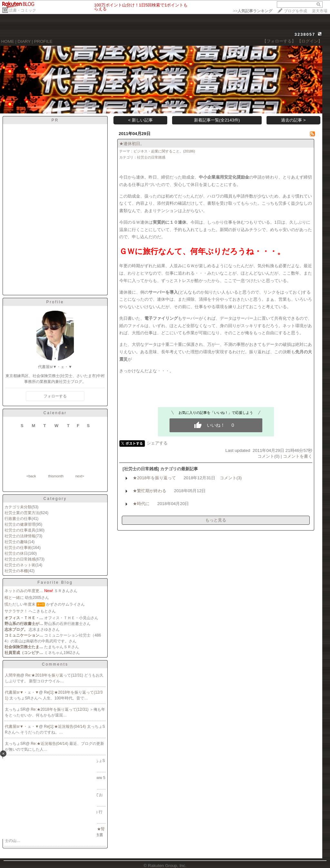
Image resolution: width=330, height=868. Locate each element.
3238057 (305, 34)
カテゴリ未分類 (18, 507)
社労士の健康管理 (20, 524)
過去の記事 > (293, 120)
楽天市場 (320, 11)
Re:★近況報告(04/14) (50, 744)
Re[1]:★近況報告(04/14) (65, 727)
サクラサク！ (16, 611)
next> (80, 476)
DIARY (24, 41)
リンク (270, 292)
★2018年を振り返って (154, 478)
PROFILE (43, 41)
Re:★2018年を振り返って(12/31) (55, 675)
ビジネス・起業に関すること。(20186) (164, 151)
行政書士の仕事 (18, 519)
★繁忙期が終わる (150, 491)
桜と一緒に (14, 598)
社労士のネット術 (20, 565)
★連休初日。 (132, 144)
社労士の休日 (16, 553)
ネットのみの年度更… (24, 591)
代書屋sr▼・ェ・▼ (22, 692)
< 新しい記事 (141, 120)
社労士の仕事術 (18, 548)
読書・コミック (23, 10)
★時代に (141, 504)
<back (31, 476)
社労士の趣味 (16, 542)
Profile (55, 302)
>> (253, 11)
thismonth (56, 476)
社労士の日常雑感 (20, 559)
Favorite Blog (55, 582)
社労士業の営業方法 (22, 513)
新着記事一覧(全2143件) (217, 120)
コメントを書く (298, 456)
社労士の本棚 (16, 571)
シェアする (157, 443)
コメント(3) (231, 478)
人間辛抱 (13, 675)
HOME (8, 41)
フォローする (55, 396)
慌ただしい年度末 (20, 604)
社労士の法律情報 (20, 536)
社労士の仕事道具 (20, 530)
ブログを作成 (296, 11)
